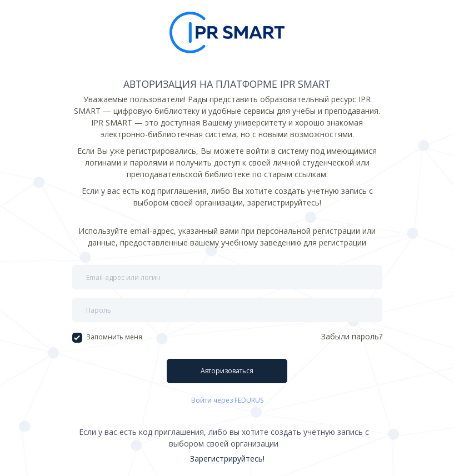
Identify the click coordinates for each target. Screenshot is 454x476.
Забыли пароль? (352, 336)
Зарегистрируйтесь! (227, 459)
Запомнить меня (107, 337)
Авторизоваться (227, 371)
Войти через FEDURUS (227, 400)
